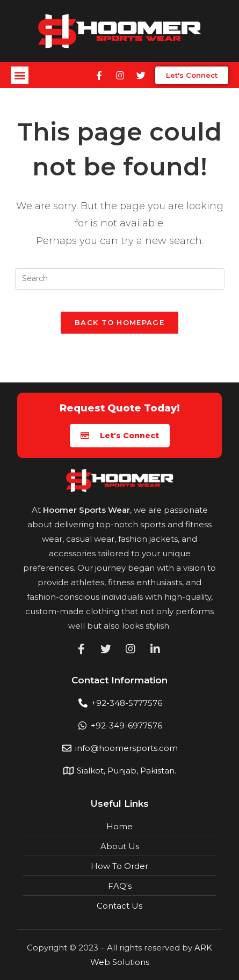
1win (7, 11)
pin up (5, 11)
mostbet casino (11, 11)
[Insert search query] (120, 279)
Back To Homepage (119, 322)
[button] (20, 75)
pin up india (2, 11)
